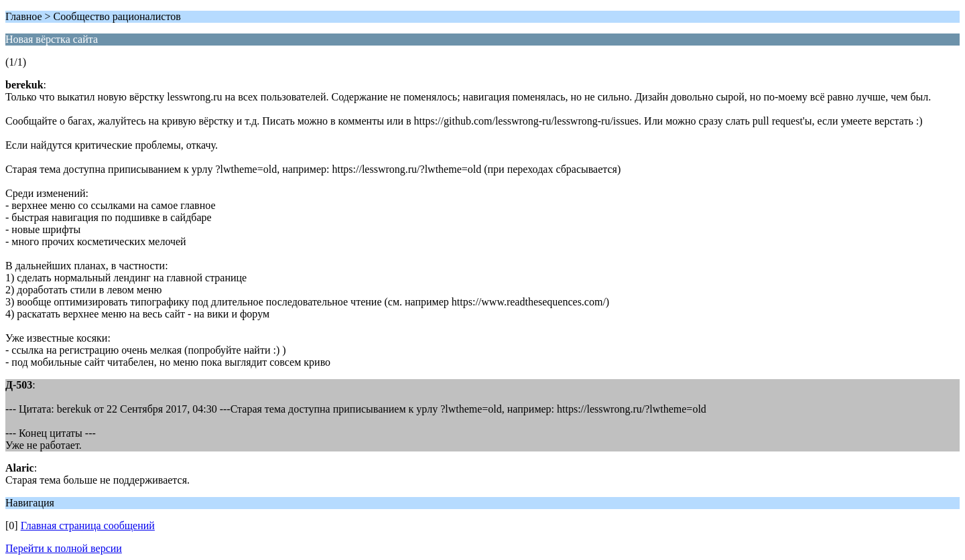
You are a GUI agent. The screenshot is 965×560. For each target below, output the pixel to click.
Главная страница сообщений (88, 526)
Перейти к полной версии (64, 548)
